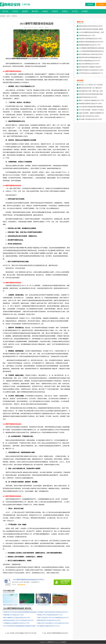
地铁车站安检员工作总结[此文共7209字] (91, 70)
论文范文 (75, 11)
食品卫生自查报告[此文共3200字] (89, 64)
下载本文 (47, 28)
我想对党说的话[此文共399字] (88, 97)
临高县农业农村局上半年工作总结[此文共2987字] (19, 621)
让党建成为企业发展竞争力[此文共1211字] (16, 623)
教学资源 (35, 11)
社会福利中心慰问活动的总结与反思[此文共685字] (53, 612)
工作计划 (26, 4)
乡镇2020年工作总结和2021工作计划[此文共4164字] (53, 623)
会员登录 (90, 4)
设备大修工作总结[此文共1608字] (89, 116)
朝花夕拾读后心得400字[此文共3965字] (91, 26)
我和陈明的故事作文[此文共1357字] (90, 45)
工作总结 (15, 11)
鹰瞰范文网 (51, 642)
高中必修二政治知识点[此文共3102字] (90, 119)
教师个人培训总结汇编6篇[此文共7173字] (91, 101)
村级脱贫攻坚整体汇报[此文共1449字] (90, 104)
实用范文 (65, 11)
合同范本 (55, 11)
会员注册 (101, 4)
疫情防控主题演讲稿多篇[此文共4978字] (91, 42)
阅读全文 (41, 28)
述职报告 (25, 11)
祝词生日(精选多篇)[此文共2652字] (89, 61)
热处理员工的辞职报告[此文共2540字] (90, 39)
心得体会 (45, 11)
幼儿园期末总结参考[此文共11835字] (48, 626)
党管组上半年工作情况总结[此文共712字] (50, 615)
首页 (8, 16)
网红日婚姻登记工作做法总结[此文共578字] (17, 618)
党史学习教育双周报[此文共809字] (57, 633)
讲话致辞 (85, 11)
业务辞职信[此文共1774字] (87, 36)
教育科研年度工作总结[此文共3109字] (49, 621)
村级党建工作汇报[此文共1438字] (14, 615)
